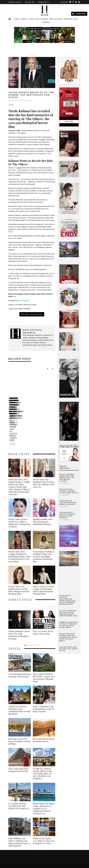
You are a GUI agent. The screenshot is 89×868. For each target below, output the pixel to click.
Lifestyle (24, 19)
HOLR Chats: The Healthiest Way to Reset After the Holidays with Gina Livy (43, 448)
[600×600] (69, 228)
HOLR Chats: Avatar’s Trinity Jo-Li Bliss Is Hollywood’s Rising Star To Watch (19, 487)
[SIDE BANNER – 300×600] (69, 421)
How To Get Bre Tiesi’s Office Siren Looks (19, 597)
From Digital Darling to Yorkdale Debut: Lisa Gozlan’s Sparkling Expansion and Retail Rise (44, 521)
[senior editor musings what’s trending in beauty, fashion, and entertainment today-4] (69, 341)
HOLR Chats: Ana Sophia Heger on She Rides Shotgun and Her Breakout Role (19, 555)
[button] (54, 571)
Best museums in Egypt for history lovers (44, 700)
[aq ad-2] (69, 558)
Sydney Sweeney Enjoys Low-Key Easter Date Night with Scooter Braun (68, 637)
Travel (52, 19)
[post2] (69, 536)
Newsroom (46, 22)
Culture (31, 19)
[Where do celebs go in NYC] (69, 578)
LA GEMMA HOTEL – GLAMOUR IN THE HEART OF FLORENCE (19, 766)
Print (76, 19)
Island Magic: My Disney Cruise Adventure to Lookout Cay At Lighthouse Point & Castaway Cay (44, 768)
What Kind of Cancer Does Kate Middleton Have (68, 503)
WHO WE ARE (30, 2)
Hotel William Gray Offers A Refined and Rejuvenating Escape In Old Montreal (19, 802)
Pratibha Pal (44, 403)
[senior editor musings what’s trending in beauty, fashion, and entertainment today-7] (69, 319)
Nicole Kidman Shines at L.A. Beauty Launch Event (53, 399)
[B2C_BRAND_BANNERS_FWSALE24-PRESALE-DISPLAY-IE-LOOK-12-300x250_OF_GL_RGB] (69, 453)
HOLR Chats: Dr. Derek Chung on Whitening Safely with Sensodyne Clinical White (43, 555)
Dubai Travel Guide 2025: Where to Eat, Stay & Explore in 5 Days (44, 800)
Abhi (10, 405)
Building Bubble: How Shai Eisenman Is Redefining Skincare (43, 486)
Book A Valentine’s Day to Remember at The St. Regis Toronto (44, 668)
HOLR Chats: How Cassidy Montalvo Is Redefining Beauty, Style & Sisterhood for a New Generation (19, 521)
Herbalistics (68, 19)
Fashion (17, 19)
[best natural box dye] (69, 144)
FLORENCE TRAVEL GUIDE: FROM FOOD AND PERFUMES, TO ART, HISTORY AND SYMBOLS (42, 733)
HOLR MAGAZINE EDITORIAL (19, 100)
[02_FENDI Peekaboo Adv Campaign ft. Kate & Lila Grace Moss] (69, 71)
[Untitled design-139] (69, 378)
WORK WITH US (43, 2)
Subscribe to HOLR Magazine (32, 314)
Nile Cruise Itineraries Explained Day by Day (19, 729)
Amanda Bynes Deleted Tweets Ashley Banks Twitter (67, 515)
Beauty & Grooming (41, 19)
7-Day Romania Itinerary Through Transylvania (20, 635)
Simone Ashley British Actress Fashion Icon (43, 597)
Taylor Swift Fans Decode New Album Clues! (69, 649)
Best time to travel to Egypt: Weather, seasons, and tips (20, 701)
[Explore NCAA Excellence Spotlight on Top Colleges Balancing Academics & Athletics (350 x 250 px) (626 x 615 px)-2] (69, 274)
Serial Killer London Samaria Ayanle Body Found (69, 491)
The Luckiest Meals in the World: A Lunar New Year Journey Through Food (44, 637)
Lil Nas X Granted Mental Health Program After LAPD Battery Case (68, 613)
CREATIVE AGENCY (15, 2)
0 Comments (64, 483)
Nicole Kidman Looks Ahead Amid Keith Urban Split (22, 400)
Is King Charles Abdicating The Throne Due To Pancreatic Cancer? (67, 478)
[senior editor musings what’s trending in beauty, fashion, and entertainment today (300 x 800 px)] (69, 198)
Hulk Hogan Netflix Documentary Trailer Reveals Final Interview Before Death (67, 600)
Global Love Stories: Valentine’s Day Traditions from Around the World (19, 670)
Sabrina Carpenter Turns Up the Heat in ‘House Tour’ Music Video (69, 625)
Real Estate (59, 19)
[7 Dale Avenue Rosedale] (69, 249)
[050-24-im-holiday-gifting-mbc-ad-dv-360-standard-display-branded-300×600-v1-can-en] (69, 107)
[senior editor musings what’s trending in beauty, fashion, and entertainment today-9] (69, 297)
